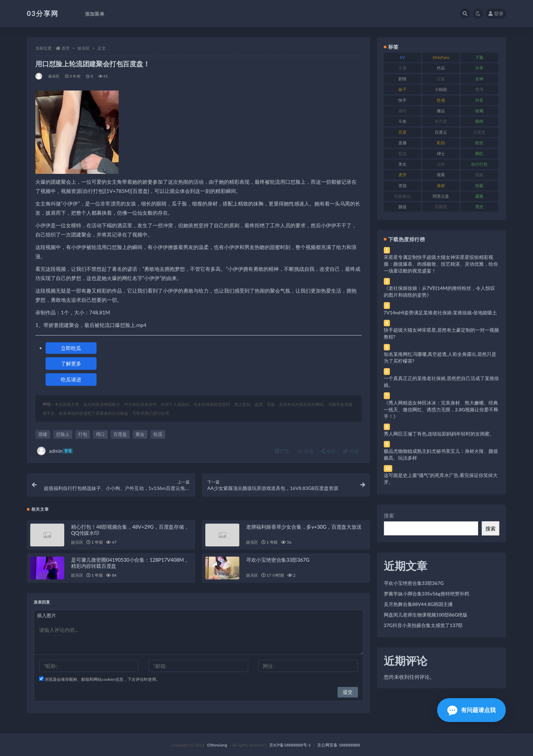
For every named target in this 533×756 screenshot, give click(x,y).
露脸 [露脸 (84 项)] (479, 196)
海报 (328, 451)
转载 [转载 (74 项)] (479, 186)
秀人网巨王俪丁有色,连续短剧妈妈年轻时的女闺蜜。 (439, 434)
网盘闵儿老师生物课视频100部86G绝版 (426, 615)
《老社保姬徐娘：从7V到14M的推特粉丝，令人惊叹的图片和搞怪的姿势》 (439, 291)
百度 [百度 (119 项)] (402, 132)
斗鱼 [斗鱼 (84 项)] (402, 121)
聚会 (140, 434)
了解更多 (71, 363)
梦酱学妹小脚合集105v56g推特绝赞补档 (426, 594)
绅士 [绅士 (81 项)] (441, 154)
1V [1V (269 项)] (402, 57)
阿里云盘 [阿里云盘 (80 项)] (441, 196)
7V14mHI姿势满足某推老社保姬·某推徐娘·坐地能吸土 (440, 313)
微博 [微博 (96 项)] (479, 89)
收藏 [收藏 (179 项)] (479, 111)
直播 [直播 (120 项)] (402, 143)
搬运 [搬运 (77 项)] (441, 111)
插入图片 (47, 615)
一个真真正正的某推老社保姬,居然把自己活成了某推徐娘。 (441, 382)
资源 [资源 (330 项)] (402, 186)
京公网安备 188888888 (339, 745)
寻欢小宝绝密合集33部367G (278, 560)
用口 (100, 434)
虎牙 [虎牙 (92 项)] (402, 175)
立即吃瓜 (71, 348)
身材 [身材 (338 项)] (441, 186)
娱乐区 (84, 48)
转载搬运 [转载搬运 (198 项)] (402, 196)
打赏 (282, 451)
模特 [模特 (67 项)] (479, 121)
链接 (351, 451)
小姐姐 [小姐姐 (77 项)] (441, 89)
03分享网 (43, 13)
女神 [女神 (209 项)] (479, 79)
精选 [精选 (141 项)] (402, 154)
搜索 (389, 515)
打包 (83, 434)
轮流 (158, 434)
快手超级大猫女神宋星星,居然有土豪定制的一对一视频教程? (441, 333)
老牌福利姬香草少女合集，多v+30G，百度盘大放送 (304, 527)
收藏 (305, 451)
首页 (66, 48)
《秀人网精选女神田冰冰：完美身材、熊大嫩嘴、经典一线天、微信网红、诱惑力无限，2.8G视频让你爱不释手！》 (441, 409)
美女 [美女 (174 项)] (402, 164)
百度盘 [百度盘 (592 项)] (479, 132)
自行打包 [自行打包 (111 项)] (479, 164)
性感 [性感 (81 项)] (441, 100)
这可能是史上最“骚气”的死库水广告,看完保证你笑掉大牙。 (441, 479)
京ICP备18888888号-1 (290, 745)
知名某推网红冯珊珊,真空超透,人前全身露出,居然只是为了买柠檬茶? (440, 357)
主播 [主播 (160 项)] (402, 68)
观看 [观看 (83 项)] (441, 175)
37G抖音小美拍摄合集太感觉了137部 (423, 625)
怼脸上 (63, 434)
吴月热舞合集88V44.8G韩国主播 (418, 604)
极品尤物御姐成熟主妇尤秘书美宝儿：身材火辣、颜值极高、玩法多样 (441, 454)
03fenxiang (217, 745)
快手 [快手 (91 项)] (402, 100)
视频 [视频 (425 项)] (479, 175)
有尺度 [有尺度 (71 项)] (441, 121)
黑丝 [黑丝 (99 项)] (479, 207)
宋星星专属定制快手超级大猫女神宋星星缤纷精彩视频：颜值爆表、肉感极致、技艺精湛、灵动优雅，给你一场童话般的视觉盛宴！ (441, 264)
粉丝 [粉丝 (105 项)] (479, 143)
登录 (496, 13)
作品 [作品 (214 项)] (441, 68)
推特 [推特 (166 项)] (402, 111)
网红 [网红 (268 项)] (479, 154)
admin (55, 451)
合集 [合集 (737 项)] (441, 79)
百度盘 (120, 434)
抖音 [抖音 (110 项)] (479, 100)
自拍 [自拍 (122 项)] (441, 164)
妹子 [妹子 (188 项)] (402, 89)
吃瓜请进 (71, 379)
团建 (43, 434)
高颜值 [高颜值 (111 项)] (441, 207)
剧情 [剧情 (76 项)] (402, 79)
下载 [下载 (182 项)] (479, 57)
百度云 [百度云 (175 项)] (441, 132)
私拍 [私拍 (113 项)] (441, 143)
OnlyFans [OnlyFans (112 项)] (441, 57)
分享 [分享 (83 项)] (479, 68)
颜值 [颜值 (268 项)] (402, 207)
